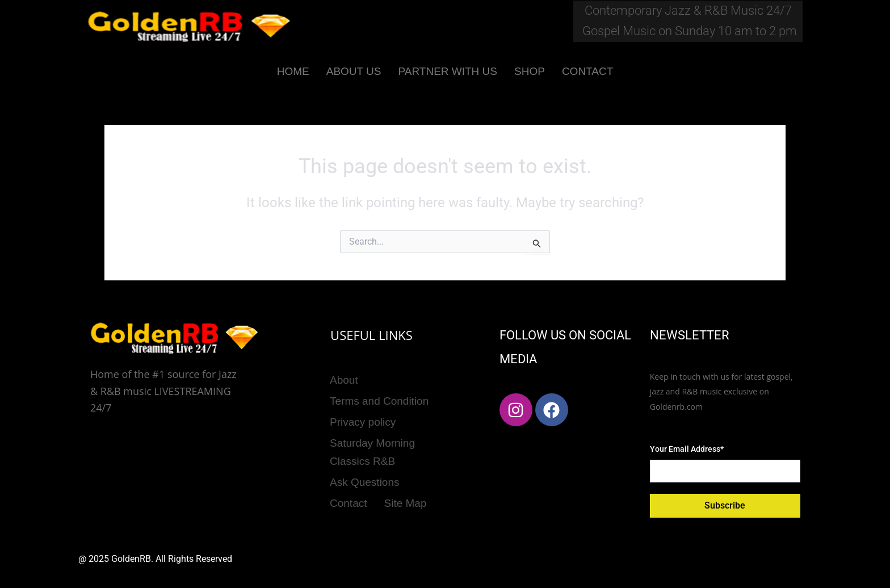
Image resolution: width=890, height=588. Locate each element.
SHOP (530, 71)
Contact (348, 485)
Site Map (406, 485)
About (344, 378)
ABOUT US (354, 71)
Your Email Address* (687, 449)
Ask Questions (365, 467)
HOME (293, 71)
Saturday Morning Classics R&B (372, 440)
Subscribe (725, 505)
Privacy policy (363, 414)
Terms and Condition (379, 396)
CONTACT (587, 71)
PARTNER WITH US (448, 71)
